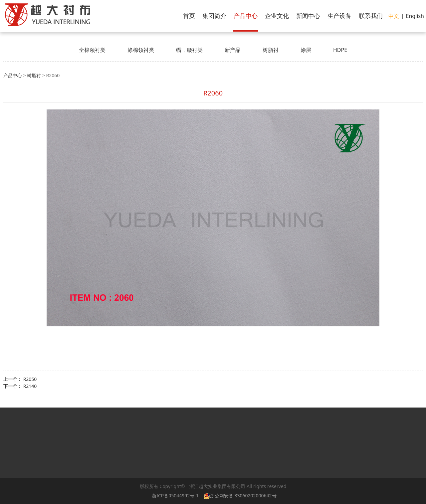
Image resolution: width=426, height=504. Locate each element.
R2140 (30, 386)
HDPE (340, 50)
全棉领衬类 (92, 50)
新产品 (233, 50)
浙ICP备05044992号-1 (175, 496)
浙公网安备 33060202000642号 (241, 496)
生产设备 (339, 16)
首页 (189, 16)
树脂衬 (271, 50)
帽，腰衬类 (189, 50)
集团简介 (214, 16)
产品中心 (246, 16)
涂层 (306, 50)
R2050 (30, 379)
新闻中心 (308, 16)
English (415, 16)
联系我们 (371, 16)
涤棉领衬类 (141, 50)
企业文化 (277, 16)
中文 (394, 16)
